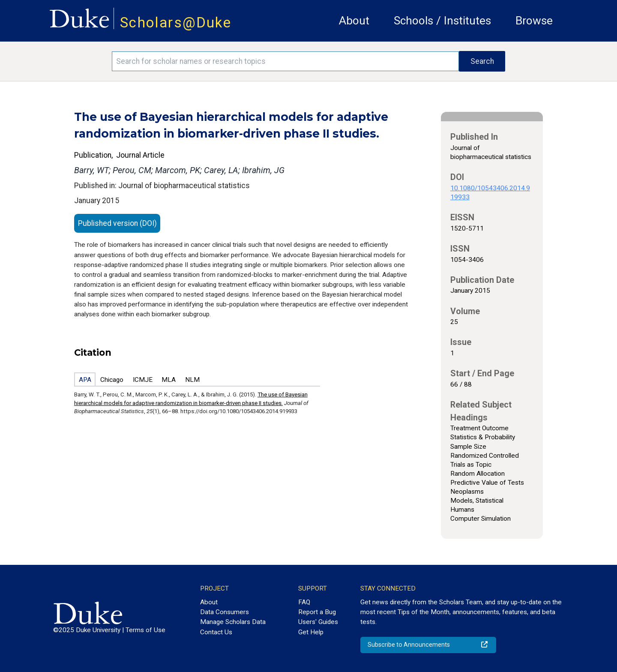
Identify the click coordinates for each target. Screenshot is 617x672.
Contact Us (216, 632)
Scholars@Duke (176, 22)
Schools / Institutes (442, 21)
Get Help (311, 632)
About (354, 21)
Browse (534, 21)
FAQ (304, 602)
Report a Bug (317, 612)
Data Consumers (225, 612)
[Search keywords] (285, 61)
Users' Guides (318, 622)
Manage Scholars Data (233, 622)
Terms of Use (145, 630)
